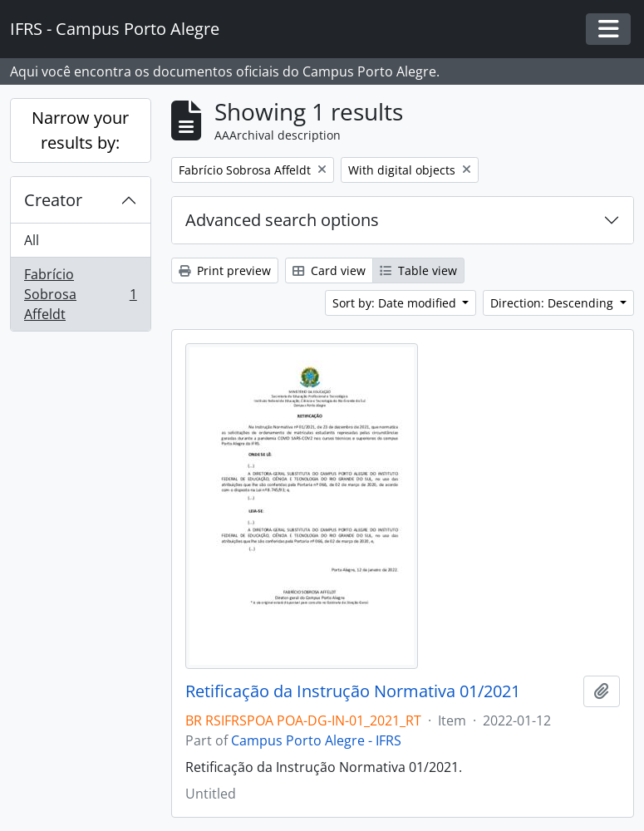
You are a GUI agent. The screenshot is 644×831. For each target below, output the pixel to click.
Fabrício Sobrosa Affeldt (80, 294)
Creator (53, 200)
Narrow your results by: (80, 130)
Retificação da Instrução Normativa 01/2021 (353, 691)
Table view (418, 270)
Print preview (225, 270)
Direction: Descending (553, 303)
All (32, 240)
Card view (329, 270)
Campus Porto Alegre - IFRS (316, 740)
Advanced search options (282, 220)
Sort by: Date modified (396, 303)
